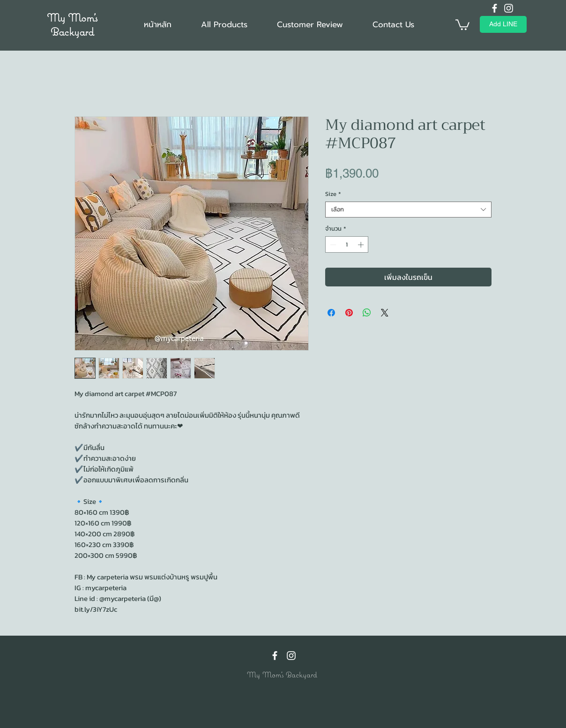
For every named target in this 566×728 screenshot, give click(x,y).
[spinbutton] (347, 245)
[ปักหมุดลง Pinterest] (349, 313)
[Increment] (362, 245)
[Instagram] (509, 8)
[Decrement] (332, 245)
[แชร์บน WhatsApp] (367, 313)
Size (333, 194)
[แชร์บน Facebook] (331, 313)
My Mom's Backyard (72, 24)
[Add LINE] (503, 24)
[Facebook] (495, 8)
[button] (462, 24)
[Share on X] (385, 313)
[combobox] (408, 210)
